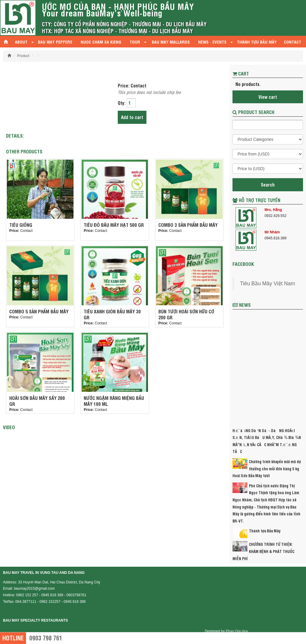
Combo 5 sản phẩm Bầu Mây (39, 311)
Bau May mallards (171, 42)
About (21, 42)
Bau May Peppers (55, 42)
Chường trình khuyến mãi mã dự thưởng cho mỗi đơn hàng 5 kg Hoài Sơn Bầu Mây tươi (267, 468)
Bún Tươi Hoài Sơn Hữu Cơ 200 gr (186, 314)
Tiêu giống (21, 225)
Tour (135, 42)
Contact (293, 42)
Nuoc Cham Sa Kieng (101, 42)
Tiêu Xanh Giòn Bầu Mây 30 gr (112, 314)
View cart (268, 97)
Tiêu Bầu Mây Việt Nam (267, 284)
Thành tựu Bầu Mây (257, 42)
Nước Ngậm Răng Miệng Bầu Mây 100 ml (114, 401)
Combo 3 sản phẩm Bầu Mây (188, 225)
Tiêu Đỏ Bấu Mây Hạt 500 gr (114, 225)
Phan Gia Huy (237, 631)
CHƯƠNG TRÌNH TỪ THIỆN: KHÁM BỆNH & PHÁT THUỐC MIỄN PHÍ (263, 551)
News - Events (213, 42)
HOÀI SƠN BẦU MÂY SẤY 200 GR (37, 401)
